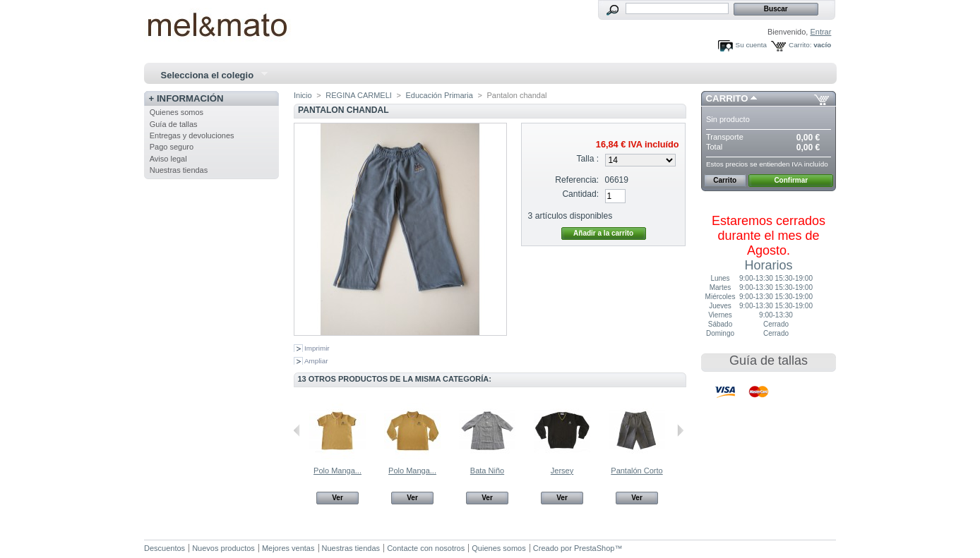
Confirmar (791, 180)
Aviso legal (168, 159)
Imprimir (317, 348)
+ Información (186, 98)
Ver (337, 498)
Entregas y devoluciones (192, 135)
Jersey (562, 471)
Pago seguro (172, 147)
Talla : (588, 159)
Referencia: (577, 180)
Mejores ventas (288, 548)
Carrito (727, 98)
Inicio (303, 95)
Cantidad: (580, 194)
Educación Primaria (439, 95)
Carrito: (800, 45)
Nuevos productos (223, 548)
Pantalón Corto (637, 471)
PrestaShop (594, 548)
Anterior (297, 430)
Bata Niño (487, 471)
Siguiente (680, 430)
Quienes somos (177, 112)
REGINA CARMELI (359, 95)
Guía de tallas (174, 124)
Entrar (820, 32)
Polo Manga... (337, 471)
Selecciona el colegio (208, 75)
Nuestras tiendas (179, 170)
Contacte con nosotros (426, 548)
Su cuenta (751, 45)
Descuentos (165, 548)
